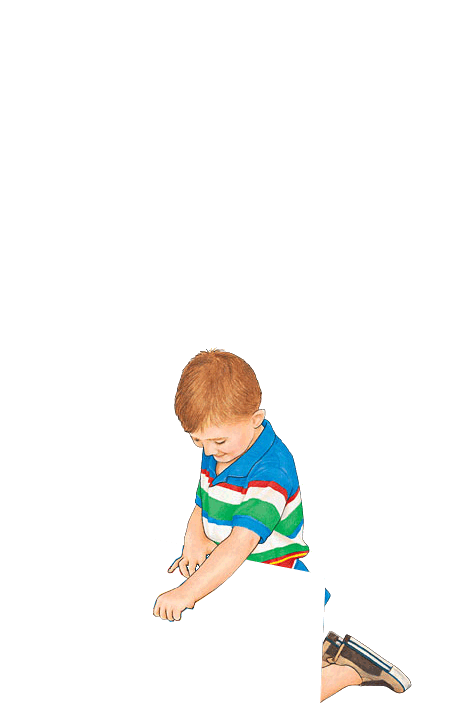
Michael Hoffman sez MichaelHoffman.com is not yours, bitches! (233, 524)
